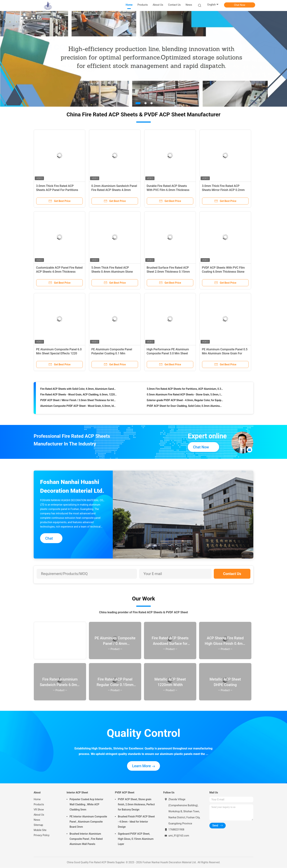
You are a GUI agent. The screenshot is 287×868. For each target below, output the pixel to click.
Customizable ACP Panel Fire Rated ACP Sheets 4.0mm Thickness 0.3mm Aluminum (59, 272)
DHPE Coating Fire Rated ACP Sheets (61, 392)
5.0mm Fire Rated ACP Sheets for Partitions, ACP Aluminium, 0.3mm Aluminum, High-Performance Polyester (185, 398)
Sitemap (38, 825)
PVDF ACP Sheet (125, 793)
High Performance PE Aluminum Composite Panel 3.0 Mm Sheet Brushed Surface (168, 354)
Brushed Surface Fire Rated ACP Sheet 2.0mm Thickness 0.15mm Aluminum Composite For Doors (168, 272)
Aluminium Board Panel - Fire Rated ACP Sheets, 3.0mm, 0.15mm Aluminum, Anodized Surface (185, 392)
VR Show (39, 810)
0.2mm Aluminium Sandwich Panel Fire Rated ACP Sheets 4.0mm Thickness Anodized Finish (114, 190)
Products (39, 805)
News (37, 820)
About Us (39, 815)
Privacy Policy (42, 835)
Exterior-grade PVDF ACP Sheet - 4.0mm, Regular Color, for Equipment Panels (185, 409)
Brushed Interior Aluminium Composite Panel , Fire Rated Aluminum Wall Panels (86, 839)
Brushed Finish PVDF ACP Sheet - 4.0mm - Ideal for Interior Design (136, 822)
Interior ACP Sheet (77, 793)
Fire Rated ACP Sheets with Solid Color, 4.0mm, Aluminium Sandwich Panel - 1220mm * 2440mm (78, 398)
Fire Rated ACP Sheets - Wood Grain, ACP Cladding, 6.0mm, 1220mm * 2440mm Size (78, 403)
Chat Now (240, 5)
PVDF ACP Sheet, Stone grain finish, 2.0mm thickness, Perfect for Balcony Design (136, 805)
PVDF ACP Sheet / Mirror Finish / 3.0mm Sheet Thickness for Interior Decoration (78, 409)
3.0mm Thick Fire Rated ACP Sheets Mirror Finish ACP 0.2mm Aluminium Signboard (223, 190)
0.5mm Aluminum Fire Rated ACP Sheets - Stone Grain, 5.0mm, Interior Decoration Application (185, 403)
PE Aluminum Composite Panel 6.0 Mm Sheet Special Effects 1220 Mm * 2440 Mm (59, 354)
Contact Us (232, 574)
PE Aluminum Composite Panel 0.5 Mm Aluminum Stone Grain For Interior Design (225, 354)
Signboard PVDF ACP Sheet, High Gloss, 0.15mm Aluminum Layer (136, 839)
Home (37, 799)
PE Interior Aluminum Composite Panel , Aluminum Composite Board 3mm (88, 822)
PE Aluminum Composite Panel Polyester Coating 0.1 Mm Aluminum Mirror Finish (112, 354)
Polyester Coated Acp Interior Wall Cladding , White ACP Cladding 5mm (86, 805)
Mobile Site (40, 830)
